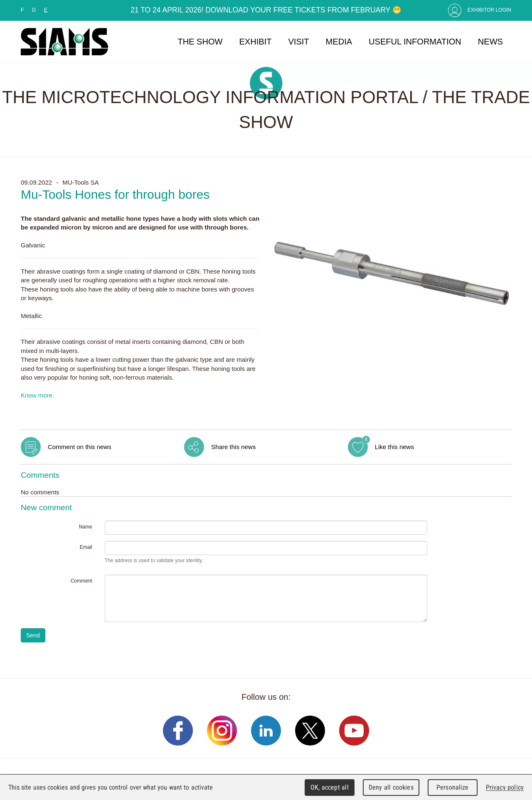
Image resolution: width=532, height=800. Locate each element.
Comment (81, 581)
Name (86, 527)
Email (86, 547)
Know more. (37, 395)
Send (33, 635)
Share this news (233, 447)
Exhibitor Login (489, 10)
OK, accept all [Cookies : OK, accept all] (330, 787)
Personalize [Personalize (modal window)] (452, 787)
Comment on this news (80, 447)
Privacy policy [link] (505, 787)
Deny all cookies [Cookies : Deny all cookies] (391, 787)
